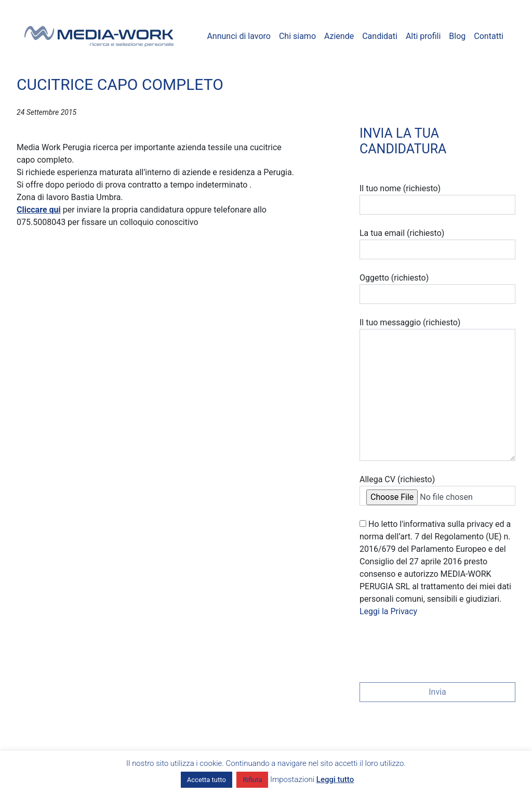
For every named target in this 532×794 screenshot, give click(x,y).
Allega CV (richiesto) (437, 490)
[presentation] (438, 646)
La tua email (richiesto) (437, 244)
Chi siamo (297, 36)
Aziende (339, 36)
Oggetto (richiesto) (437, 288)
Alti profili (423, 36)
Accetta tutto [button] (207, 780)
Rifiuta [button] (252, 780)
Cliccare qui (39, 210)
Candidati (380, 36)
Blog (457, 36)
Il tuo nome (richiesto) (437, 199)
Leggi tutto (335, 779)
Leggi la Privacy (388, 611)
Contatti (489, 36)
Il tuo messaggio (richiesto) (437, 389)
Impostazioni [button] (292, 779)
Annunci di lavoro (239, 36)
